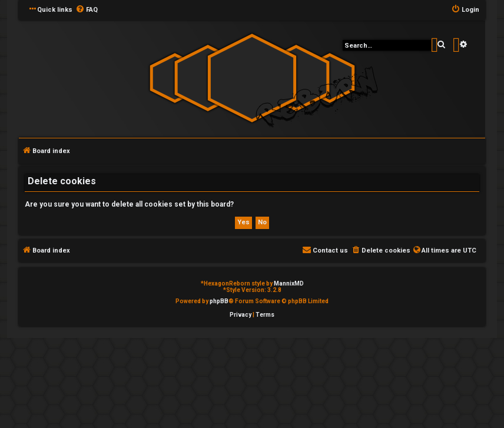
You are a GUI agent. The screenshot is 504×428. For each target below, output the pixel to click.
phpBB (219, 301)
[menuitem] (87, 10)
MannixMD (289, 283)
